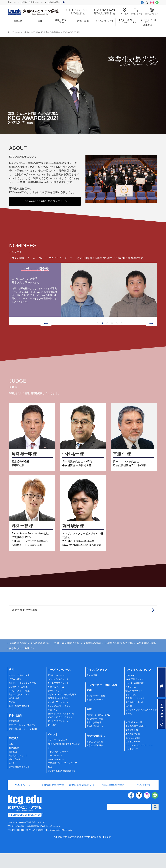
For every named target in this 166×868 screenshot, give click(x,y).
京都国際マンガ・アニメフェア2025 (62, 780)
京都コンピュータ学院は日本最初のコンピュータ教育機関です (36, 2)
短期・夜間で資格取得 (19, 720)
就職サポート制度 (95, 733)
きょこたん (131, 709)
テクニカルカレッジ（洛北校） (23, 743)
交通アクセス (132, 745)
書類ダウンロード (95, 714)
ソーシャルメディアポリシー (139, 760)
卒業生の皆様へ (95, 658)
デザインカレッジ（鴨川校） (22, 740)
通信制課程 (14, 713)
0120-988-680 (18, 841)
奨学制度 (13, 766)
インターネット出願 (96, 710)
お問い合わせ (137, 11)
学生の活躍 (92, 690)
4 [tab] (112, 338)
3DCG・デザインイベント (60, 732)
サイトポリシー (133, 756)
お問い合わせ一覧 (134, 737)
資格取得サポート (95, 741)
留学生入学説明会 (95, 756)
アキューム (131, 701)
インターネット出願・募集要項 (148, 22)
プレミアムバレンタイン (59, 720)
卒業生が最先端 (94, 737)
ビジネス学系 (15, 694)
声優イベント (54, 724)
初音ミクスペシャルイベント (61, 728)
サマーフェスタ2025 (57, 755)
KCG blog (130, 690)
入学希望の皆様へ (19, 658)
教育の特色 (14, 762)
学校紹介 (19, 21)
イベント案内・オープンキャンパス (126, 21)
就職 (89, 724)
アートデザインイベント (59, 736)
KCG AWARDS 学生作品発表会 (46, 32)
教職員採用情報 (147, 658)
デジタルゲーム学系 (18, 701)
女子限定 (52, 740)
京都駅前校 (14, 736)
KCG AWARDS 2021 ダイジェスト (45, 216)
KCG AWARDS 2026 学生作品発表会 (64, 761)
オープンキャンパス (59, 684)
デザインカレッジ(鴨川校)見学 (62, 709)
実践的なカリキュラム (19, 770)
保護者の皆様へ (42, 658)
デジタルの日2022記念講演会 (61, 785)
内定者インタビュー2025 (98, 730)
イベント (53, 749)
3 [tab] (107, 338)
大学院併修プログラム (19, 782)
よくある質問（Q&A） (136, 741)
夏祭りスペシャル (56, 690)
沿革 (11, 759)
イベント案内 (22, 32)
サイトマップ (132, 764)
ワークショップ (55, 770)
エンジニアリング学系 (19, 705)
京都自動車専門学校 (113, 800)
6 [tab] (122, 338)
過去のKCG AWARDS (24, 625)
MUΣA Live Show (56, 774)
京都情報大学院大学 (53, 800)
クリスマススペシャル (58, 698)
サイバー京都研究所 (135, 698)
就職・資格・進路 (62, 21)
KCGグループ (23, 800)
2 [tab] (102, 338)
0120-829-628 (18, 845)
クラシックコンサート (58, 766)
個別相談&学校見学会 (58, 713)
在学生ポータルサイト (22, 663)
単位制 (12, 778)
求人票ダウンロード (135, 748)
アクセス (124, 11)
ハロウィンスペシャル (58, 694)
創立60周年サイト (134, 705)
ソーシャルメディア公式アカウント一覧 (141, 726)
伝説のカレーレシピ (135, 717)
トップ (11, 32)
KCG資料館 (143, 800)
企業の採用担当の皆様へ (121, 658)
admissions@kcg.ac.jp (62, 845)
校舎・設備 (83, 21)
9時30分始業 (15, 774)
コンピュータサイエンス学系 (22, 698)
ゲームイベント (55, 705)
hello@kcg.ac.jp (53, 841)
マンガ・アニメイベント (59, 717)
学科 (40, 21)
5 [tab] (117, 338)
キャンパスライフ (105, 21)
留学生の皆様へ (152, 11)
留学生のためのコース (19, 709)
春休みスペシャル (56, 701)
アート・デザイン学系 (19, 690)
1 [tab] (98, 338)
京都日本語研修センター (83, 800)
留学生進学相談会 (95, 760)
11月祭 (129, 720)
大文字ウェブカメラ (135, 713)
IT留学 (12, 717)
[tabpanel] (83, 304)
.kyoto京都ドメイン (135, 694)
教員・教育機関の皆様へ (68, 658)
